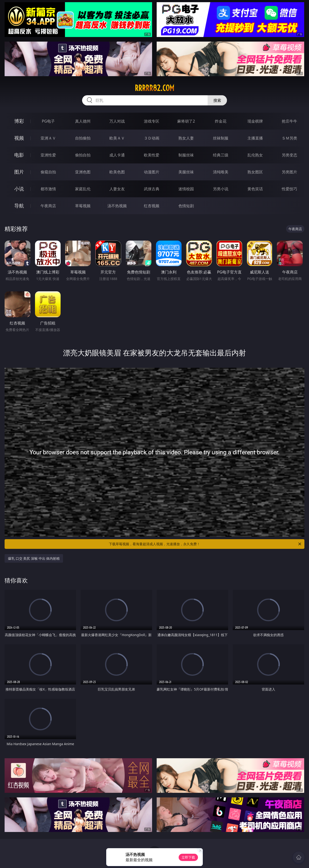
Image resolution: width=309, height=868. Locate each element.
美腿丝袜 (186, 172)
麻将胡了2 (186, 121)
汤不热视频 (117, 206)
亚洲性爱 (48, 155)
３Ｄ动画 (152, 138)
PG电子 (48, 121)
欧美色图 (117, 172)
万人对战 (117, 121)
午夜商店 (48, 206)
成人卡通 (117, 155)
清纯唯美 (221, 172)
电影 (19, 155)
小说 (19, 189)
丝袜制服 (221, 138)
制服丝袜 (186, 155)
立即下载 (188, 857)
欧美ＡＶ (117, 138)
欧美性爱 (152, 155)
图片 (19, 172)
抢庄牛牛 (289, 121)
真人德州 (83, 121)
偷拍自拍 (83, 155)
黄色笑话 (255, 189)
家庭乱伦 (83, 189)
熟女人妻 (186, 138)
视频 (19, 138)
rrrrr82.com (154, 88)
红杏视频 (152, 206)
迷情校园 (186, 189)
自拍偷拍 (83, 138)
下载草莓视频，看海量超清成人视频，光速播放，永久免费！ (205, 544)
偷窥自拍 (48, 172)
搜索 (217, 100)
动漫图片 (152, 172)
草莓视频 (83, 206)
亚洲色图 (83, 172)
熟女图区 (255, 172)
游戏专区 (152, 121)
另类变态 (289, 155)
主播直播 (255, 138)
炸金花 (221, 121)
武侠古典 (152, 189)
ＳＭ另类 (289, 138)
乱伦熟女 (255, 155)
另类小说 (221, 189)
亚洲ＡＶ (48, 138)
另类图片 (289, 172)
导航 (19, 206)
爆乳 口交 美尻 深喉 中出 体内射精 (34, 558)
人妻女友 (117, 189)
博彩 (19, 121)
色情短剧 (186, 206)
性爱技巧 (289, 189)
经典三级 (221, 155)
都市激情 (48, 189)
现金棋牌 (255, 121)
